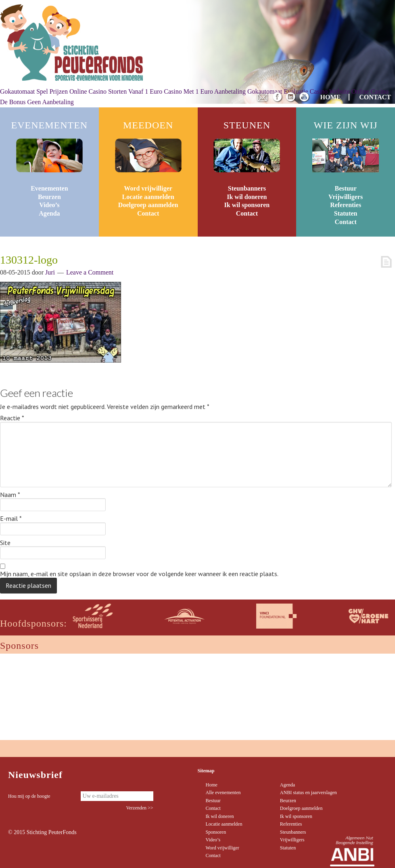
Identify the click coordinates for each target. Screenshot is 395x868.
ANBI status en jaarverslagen (308, 793)
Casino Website (330, 91)
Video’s (49, 205)
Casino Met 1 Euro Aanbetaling (205, 91)
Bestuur (346, 188)
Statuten (346, 213)
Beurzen (49, 197)
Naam (10, 495)
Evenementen (49, 188)
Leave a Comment (90, 272)
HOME (331, 97)
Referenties (346, 205)
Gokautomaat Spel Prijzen (34, 91)
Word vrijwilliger (148, 188)
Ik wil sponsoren (247, 205)
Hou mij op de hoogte (29, 796)
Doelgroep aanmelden (148, 205)
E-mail (11, 519)
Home (212, 785)
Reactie (12, 418)
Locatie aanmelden (148, 197)
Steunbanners (247, 188)
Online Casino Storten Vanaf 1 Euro (116, 91)
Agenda (49, 213)
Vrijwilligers (346, 197)
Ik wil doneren (247, 197)
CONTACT (375, 97)
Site (5, 543)
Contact (148, 213)
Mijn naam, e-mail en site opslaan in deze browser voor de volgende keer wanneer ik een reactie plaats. (139, 574)
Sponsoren (216, 832)
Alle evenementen (223, 793)
